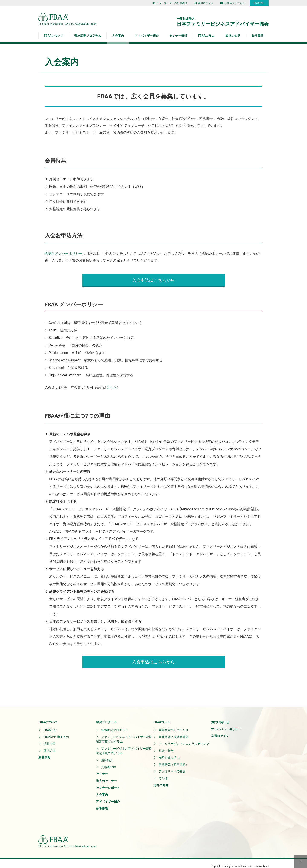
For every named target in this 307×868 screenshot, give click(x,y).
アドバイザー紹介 (147, 36)
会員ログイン (204, 3)
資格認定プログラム (88, 36)
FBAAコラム (206, 36)
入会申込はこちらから (153, 277)
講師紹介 (107, 754)
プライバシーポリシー (226, 723)
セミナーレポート (108, 782)
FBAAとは (50, 724)
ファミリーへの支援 (172, 765)
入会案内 (118, 36)
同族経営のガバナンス (174, 724)
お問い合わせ (220, 716)
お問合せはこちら (233, 3)
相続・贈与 (166, 745)
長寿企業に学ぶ (169, 752)
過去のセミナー (106, 775)
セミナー (102, 768)
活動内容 (49, 738)
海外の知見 (233, 36)
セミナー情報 (178, 36)
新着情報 (44, 752)
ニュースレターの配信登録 (170, 3)
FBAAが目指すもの (56, 731)
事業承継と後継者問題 (174, 731)
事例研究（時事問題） (174, 759)
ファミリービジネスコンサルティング (184, 738)
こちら (112, 384)
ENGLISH (259, 3)
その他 (163, 772)
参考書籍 (257, 36)
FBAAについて (54, 36)
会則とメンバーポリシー (64, 254)
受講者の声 (109, 761)
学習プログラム (106, 716)
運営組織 (49, 745)
